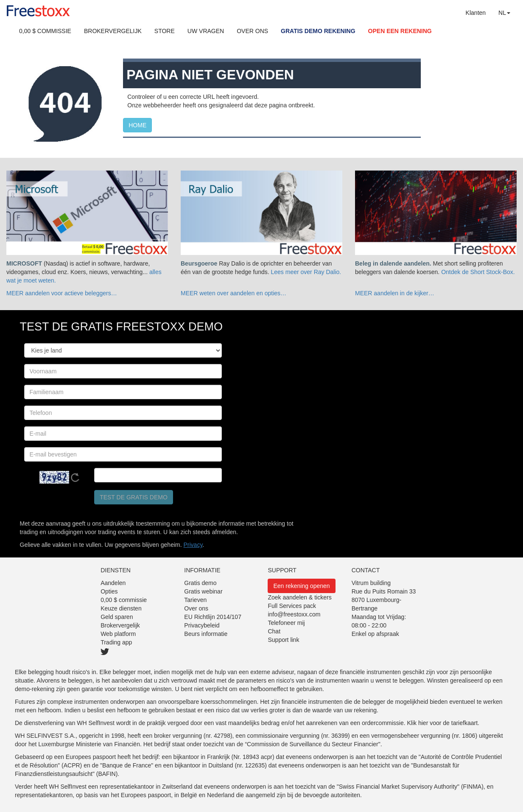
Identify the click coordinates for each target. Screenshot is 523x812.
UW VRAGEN (206, 31)
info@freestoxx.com (294, 614)
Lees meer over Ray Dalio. (306, 272)
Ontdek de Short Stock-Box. (478, 272)
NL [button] (504, 13)
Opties (109, 591)
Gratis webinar (203, 591)
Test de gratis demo (134, 497)
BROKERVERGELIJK (113, 31)
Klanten (476, 13)
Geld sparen (117, 617)
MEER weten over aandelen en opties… (234, 293)
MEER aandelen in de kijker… (395, 293)
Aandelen (113, 583)
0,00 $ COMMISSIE (45, 31)
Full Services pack (292, 606)
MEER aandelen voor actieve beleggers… (62, 293)
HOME (137, 125)
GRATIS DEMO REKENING (318, 31)
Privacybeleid (202, 625)
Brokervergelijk (120, 625)
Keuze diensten (121, 608)
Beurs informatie (206, 634)
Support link (283, 640)
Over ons (196, 608)
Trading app (116, 642)
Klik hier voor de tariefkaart (443, 723)
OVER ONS (252, 31)
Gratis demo (200, 583)
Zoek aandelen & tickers (299, 597)
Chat (274, 631)
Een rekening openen (301, 586)
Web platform (118, 634)
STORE (165, 31)
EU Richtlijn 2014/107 (213, 617)
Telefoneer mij (286, 623)
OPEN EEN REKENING (400, 31)
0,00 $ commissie (124, 600)
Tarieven (195, 600)
